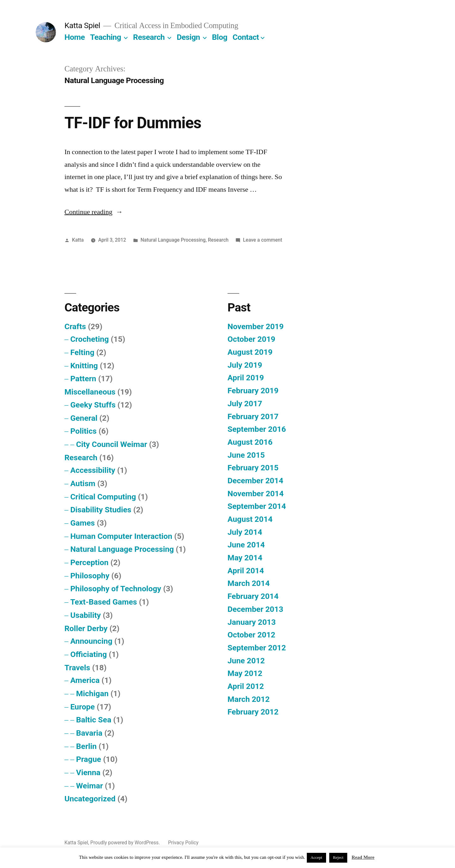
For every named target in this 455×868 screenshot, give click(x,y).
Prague (89, 759)
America (85, 680)
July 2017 (245, 404)
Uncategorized (90, 799)
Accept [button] (316, 858)
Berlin (86, 746)
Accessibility (93, 470)
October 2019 (251, 339)
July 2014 (245, 532)
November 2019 (256, 326)
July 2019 (245, 365)
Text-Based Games (103, 602)
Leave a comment (263, 240)
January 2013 (252, 622)
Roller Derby (86, 628)
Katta (78, 240)
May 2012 (245, 673)
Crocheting (89, 339)
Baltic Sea (94, 720)
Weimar (90, 786)
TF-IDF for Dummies (133, 123)
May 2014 (245, 558)
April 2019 (246, 378)
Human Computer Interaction (121, 536)
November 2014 (256, 494)
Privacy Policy (183, 843)
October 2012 (251, 635)
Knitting (84, 366)
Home (75, 37)
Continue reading (94, 212)
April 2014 (246, 571)
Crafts (75, 326)
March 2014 (249, 583)
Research (149, 37)
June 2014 (246, 545)
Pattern (83, 379)
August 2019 (250, 352)
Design (188, 37)
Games (82, 523)
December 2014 (255, 481)
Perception (89, 562)
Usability (85, 615)
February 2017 (253, 416)
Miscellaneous (90, 392)
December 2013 (255, 609)
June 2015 (246, 455)
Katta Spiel (82, 25)
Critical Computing (103, 497)
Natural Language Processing (173, 240)
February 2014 (253, 596)
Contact (246, 37)
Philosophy (90, 576)
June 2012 (246, 661)
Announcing (91, 641)
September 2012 (257, 648)
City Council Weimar (112, 444)
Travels (77, 668)
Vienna (88, 772)
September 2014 (257, 506)
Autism (83, 483)
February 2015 (253, 468)
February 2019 (253, 391)
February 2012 (253, 712)
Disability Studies (101, 510)
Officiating (88, 654)
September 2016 (257, 429)
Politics (83, 431)
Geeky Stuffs (93, 405)
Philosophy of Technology (116, 589)
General (84, 418)
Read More (363, 857)
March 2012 (249, 699)
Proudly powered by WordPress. (126, 843)
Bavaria (89, 733)
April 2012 (246, 686)
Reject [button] (338, 858)
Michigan (92, 693)
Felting (82, 352)
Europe (82, 707)
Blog (220, 37)
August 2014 (250, 519)
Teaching (106, 37)
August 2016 (250, 442)
